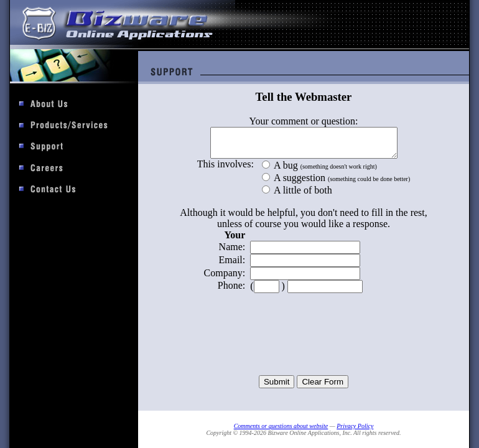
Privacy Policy (355, 426)
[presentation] (304, 345)
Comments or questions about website (281, 426)
